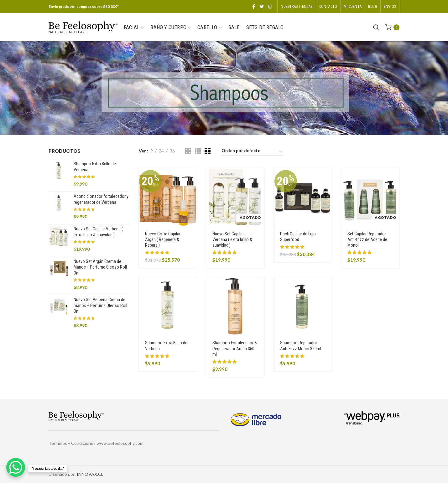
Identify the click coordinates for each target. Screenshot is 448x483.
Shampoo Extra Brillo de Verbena (166, 346)
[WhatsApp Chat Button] (16, 467)
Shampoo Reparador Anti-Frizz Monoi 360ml (301, 346)
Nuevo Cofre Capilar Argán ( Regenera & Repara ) (163, 239)
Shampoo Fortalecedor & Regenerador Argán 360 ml (235, 348)
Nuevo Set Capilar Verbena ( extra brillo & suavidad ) (232, 239)
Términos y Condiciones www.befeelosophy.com (96, 443)
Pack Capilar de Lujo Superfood (298, 237)
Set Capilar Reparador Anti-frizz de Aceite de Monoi (367, 239)
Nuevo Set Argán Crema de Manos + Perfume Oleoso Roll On (100, 267)
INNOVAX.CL (90, 474)
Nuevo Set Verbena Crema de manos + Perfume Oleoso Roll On (100, 305)
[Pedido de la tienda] (252, 152)
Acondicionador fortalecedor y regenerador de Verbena (101, 199)
